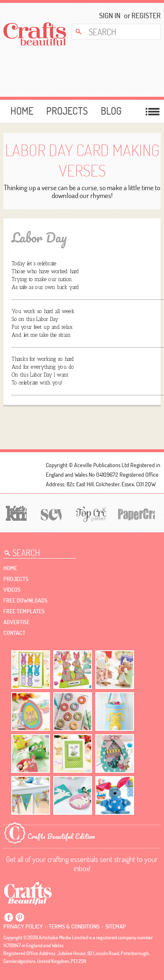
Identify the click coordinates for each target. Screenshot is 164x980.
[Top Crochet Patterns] (90, 514)
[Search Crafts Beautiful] (113, 32)
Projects (67, 111)
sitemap (116, 926)
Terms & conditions (74, 926)
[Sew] (50, 513)
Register (143, 16)
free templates (24, 611)
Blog (111, 111)
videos (12, 590)
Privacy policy (23, 926)
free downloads (25, 600)
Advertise (16, 622)
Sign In (110, 16)
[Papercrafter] (136, 513)
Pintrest (20, 917)
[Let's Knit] (15, 512)
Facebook (9, 917)
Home (22, 111)
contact (14, 633)
